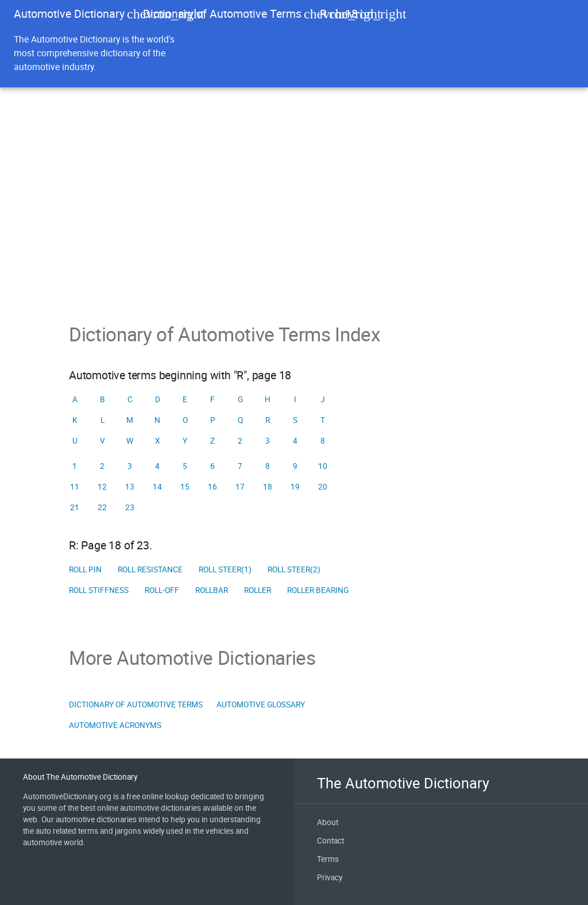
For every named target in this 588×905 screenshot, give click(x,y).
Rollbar (212, 590)
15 (185, 487)
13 (130, 487)
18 (268, 487)
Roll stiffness (99, 590)
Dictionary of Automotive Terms (222, 14)
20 (323, 487)
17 (240, 487)
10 (323, 466)
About (328, 822)
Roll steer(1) (225, 569)
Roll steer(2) (294, 569)
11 (75, 487)
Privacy (330, 877)
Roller (258, 590)
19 (295, 487)
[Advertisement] (294, 237)
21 (75, 507)
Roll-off (162, 590)
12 (102, 487)
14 (157, 487)
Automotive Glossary (261, 704)
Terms (328, 859)
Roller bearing (318, 590)
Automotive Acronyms (115, 725)
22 (102, 507)
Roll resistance (150, 569)
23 (130, 507)
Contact (330, 841)
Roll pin (85, 569)
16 (212, 487)
